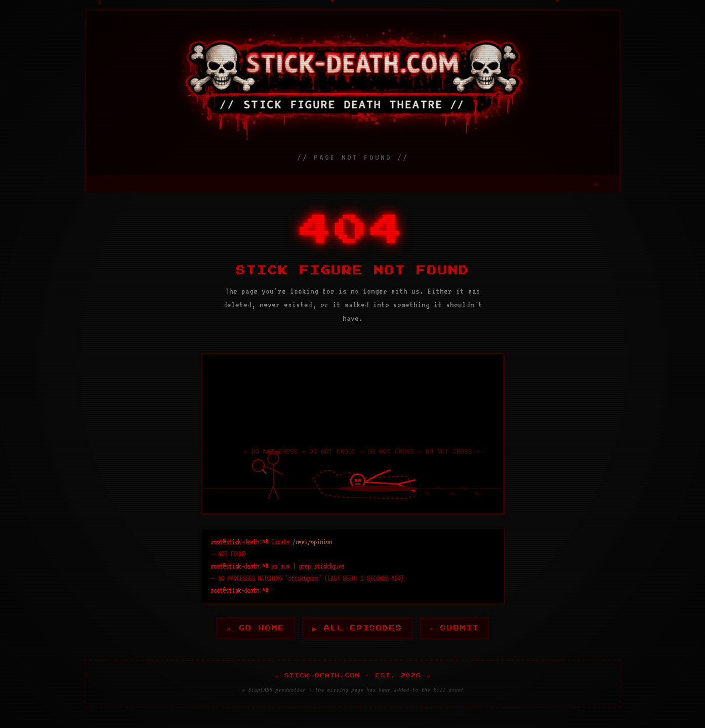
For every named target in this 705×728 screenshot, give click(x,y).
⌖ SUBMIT (456, 628)
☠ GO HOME (254, 628)
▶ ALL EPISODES (357, 628)
